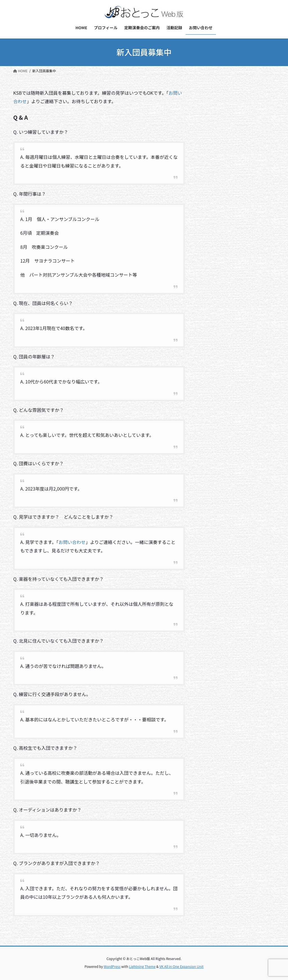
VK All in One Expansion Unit (182, 966)
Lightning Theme (142, 966)
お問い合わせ (72, 542)
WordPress (112, 966)
